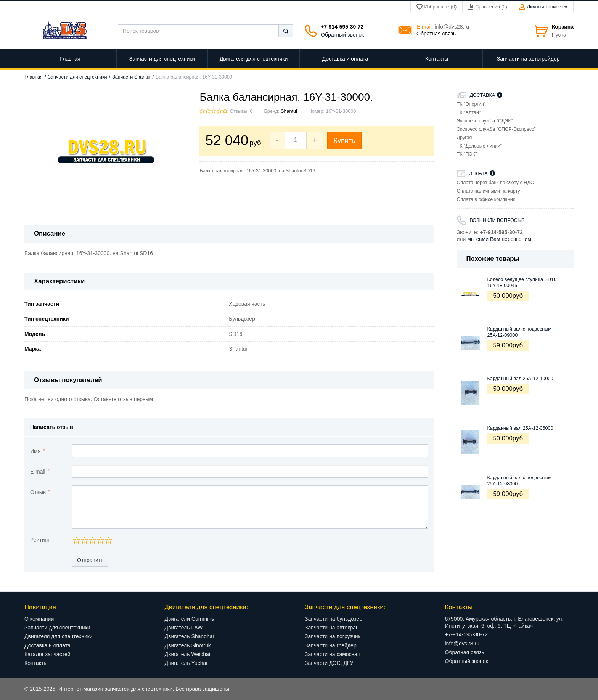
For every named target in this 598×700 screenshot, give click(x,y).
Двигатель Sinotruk (188, 645)
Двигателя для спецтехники (59, 636)
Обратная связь (436, 34)
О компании (39, 619)
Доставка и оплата (47, 645)
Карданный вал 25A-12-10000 (520, 379)
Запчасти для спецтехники (78, 77)
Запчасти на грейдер (331, 645)
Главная (34, 77)
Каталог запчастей (47, 654)
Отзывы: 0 (241, 111)
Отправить (90, 560)
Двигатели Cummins (190, 619)
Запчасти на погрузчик (333, 636)
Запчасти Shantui (131, 77)
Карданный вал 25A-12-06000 (520, 428)
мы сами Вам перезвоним (499, 239)
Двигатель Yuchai (186, 663)
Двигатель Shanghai (189, 636)
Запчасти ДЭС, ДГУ (329, 663)
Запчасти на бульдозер (334, 619)
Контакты (36, 663)
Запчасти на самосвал (333, 654)
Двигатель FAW (184, 628)
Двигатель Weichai (188, 654)
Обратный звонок (342, 35)
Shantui (289, 111)
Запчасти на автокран (332, 628)
